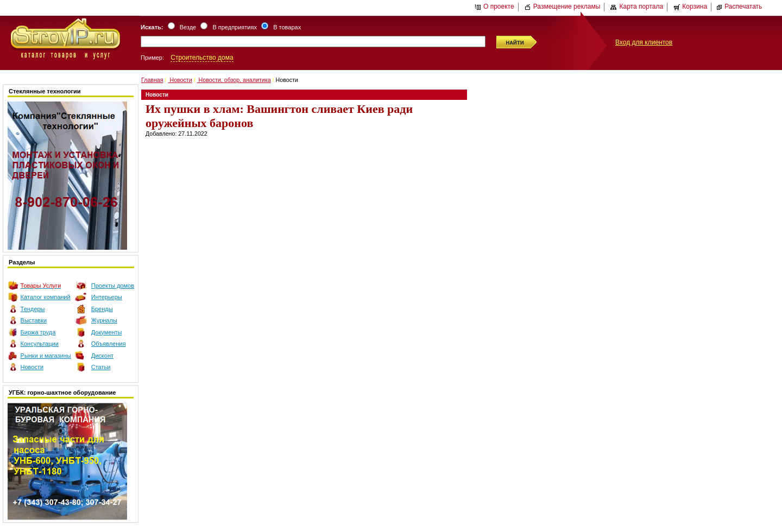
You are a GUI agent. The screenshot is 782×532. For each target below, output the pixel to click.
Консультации (40, 344)
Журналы (104, 320)
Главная (152, 80)
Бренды (102, 309)
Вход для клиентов (644, 42)
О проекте (494, 7)
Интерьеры (107, 297)
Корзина (690, 7)
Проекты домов (113, 286)
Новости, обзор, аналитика (234, 80)
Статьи (101, 367)
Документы (107, 332)
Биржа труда (38, 332)
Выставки (34, 320)
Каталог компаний (46, 297)
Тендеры (33, 309)
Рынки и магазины (46, 356)
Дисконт (102, 356)
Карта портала (637, 7)
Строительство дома (202, 58)
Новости (32, 367)
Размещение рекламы (563, 7)
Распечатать (739, 7)
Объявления (109, 344)
